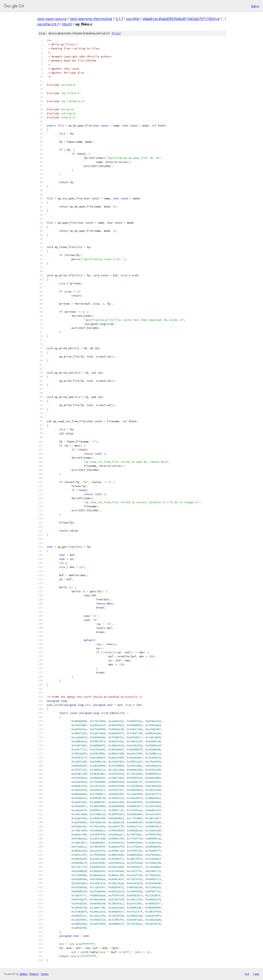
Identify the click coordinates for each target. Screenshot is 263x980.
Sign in (255, 6)
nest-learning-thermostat (91, 19)
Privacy (34, 974)
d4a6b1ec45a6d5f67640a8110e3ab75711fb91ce (181, 19)
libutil (67, 24)
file (116, 33)
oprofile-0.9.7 (48, 24)
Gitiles (23, 974)
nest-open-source (52, 19)
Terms (45, 974)
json (256, 974)
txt (247, 974)
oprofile (133, 19)
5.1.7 (119, 19)
